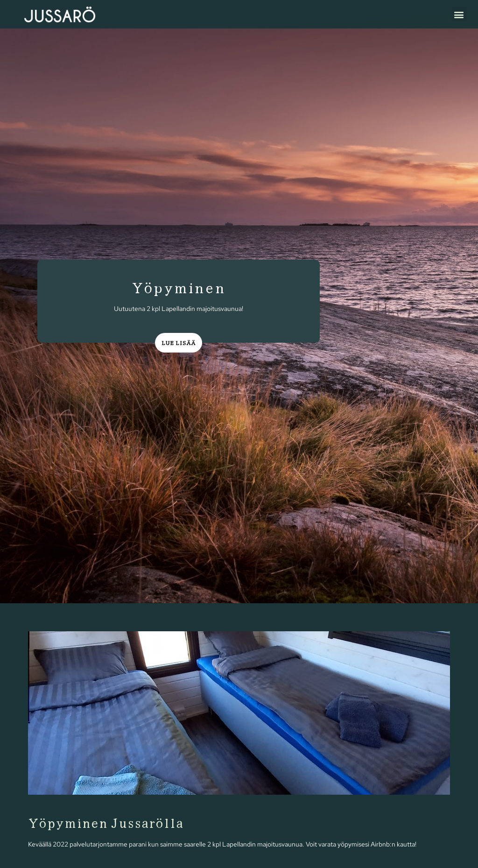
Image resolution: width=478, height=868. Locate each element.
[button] (459, 14)
